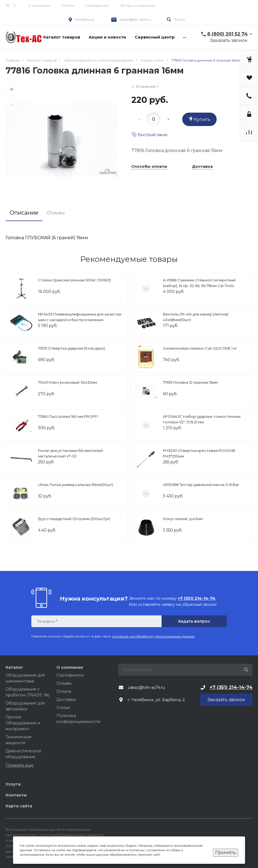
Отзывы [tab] (56, 213)
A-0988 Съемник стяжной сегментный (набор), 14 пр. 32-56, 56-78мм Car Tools (199, 283)
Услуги (13, 784)
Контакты (16, 795)
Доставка (202, 167)
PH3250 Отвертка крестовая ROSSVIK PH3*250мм (199, 453)
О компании (39, 5)
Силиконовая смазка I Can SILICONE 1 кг (200, 348)
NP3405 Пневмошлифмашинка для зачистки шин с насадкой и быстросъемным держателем (80, 320)
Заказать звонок (229, 40)
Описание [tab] (24, 213)
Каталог (14, 667)
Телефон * (47, 621)
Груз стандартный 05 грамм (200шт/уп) (74, 519)
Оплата (67, 5)
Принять (226, 852)
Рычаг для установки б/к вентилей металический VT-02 (70, 453)
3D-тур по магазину (138, 5)
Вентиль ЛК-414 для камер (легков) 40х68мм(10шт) (196, 317)
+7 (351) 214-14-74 (231, 687)
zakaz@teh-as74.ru (135, 19)
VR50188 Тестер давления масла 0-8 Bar (201, 485)
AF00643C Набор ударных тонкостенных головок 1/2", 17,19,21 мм (202, 419)
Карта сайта (19, 806)
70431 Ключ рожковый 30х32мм (68, 382)
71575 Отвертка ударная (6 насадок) (71, 348)
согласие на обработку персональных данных (153, 636)
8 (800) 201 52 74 (227, 34)
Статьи (63, 708)
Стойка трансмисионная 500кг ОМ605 (74, 280)
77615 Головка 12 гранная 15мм (190, 382)
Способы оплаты (149, 167)
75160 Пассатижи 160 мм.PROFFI (68, 416)
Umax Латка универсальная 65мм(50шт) (75, 485)
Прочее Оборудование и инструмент (23, 723)
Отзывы (64, 683)
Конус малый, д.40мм (183, 519)
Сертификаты (97, 5)
